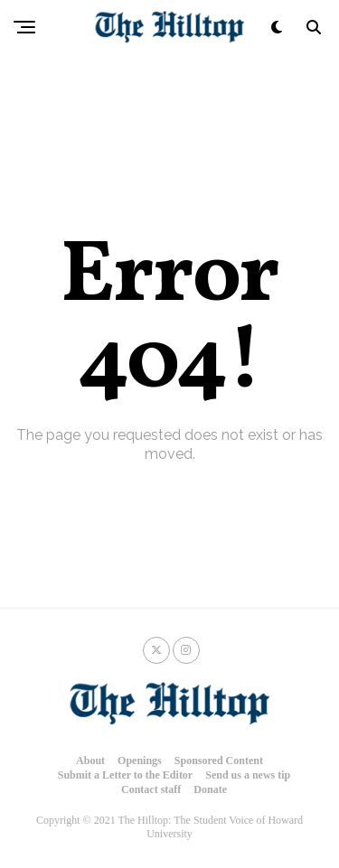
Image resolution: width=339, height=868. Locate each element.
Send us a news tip (248, 775)
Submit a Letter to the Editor (125, 775)
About (90, 761)
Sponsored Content (219, 761)
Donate (210, 789)
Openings (140, 761)
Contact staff (151, 789)
